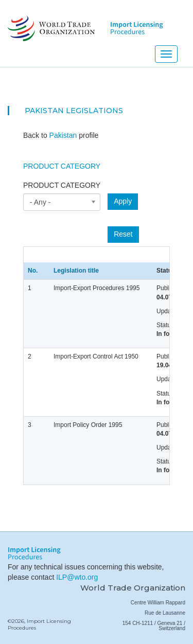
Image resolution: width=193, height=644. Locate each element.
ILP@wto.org (77, 577)
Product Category (62, 166)
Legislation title (76, 271)
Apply (123, 201)
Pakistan (44, 111)
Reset (123, 234)
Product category (62, 185)
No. (33, 271)
